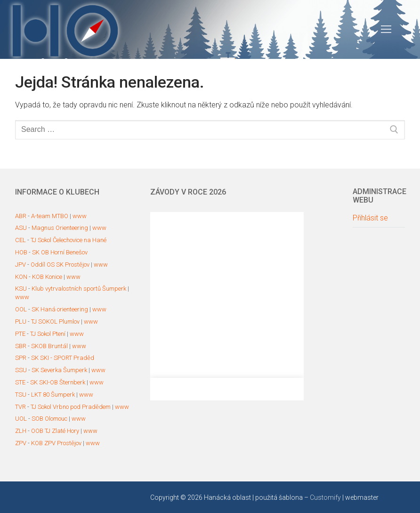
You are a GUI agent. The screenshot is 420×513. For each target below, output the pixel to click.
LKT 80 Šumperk (53, 395)
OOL (21, 309)
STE (20, 382)
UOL (21, 419)
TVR (20, 407)
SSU (21, 370)
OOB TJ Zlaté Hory (55, 431)
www (80, 216)
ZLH (21, 431)
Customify (325, 497)
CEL (20, 240)
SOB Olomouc (49, 419)
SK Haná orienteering (60, 309)
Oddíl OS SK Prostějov (60, 265)
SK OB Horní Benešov (60, 252)
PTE (20, 334)
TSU (21, 395)
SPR (21, 358)
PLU (21, 322)
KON (21, 277)
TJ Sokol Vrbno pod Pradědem (71, 407)
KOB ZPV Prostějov (56, 443)
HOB (21, 252)
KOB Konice (47, 277)
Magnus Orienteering (60, 228)
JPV (20, 265)
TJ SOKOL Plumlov (55, 322)
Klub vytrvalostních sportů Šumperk (79, 289)
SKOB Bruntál (49, 346)
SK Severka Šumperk (59, 370)
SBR (21, 346)
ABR (21, 216)
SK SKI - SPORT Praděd (63, 358)
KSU (21, 289)
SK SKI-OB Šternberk (58, 382)
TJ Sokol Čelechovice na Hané (69, 240)
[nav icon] (386, 30)
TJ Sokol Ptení (48, 334)
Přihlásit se (370, 218)
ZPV (21, 443)
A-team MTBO (50, 216)
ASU (21, 228)
